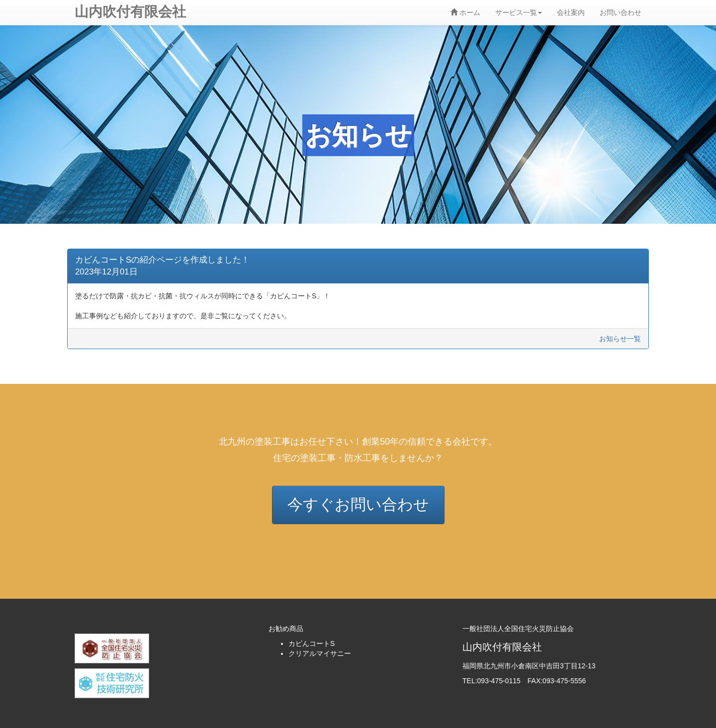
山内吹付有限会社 (130, 12)
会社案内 (571, 12)
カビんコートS (312, 643)
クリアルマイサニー (320, 653)
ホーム (465, 12)
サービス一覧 (519, 12)
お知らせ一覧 (620, 339)
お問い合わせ (621, 12)
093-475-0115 (499, 681)
